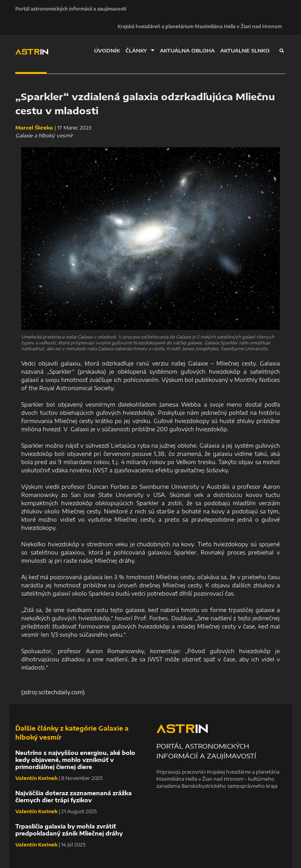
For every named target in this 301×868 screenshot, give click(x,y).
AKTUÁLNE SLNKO (245, 50)
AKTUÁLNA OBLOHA (187, 50)
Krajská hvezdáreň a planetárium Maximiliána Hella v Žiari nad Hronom (200, 26)
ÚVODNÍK (107, 50)
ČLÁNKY (140, 50)
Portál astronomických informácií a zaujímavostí (71, 9)
